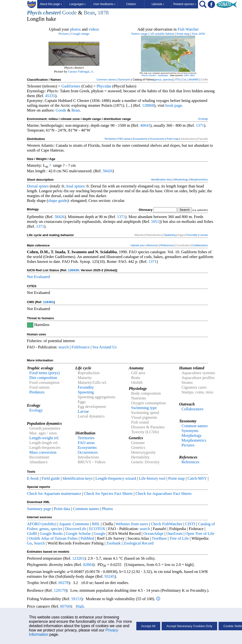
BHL (96, 524)
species (167, 80)
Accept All (148, 626)
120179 (60, 590)
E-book (33, 478)
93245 (110, 576)
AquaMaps (163, 75)
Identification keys (162, 179)
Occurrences (157, 139)
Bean (89, 13)
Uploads (158, 4)
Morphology (181, 179)
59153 (76, 599)
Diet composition (43, 378)
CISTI (190, 524)
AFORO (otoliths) (42, 524)
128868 (148, 105)
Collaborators (200, 245)
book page (174, 105)
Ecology (203, 119)
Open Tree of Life (200, 534)
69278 (63, 583)
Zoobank (114, 543)
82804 (88, 565)
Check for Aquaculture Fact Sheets (164, 494)
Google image (80, 34)
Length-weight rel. (44, 438)
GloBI (32, 534)
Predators (37, 392)
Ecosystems (140, 139)
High (80, 606)
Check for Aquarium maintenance (54, 494)
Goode (69, 13)
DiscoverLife (76, 529)
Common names (106, 80)
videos (94, 29)
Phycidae (104, 86)
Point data (62, 509)
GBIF (186, 75)
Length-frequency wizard (116, 478)
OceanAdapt (153, 534)
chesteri (52, 13)
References (167, 245)
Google (100, 534)
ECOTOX (97, 529)
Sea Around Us (105, 347)
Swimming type (144, 408)
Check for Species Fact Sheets (108, 494)
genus (158, 80)
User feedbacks (104, 4)
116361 (48, 302)
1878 (103, 13)
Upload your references (144, 245)
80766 (65, 606)
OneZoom (174, 534)
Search (39, 543)
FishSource (80, 347)
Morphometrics (199, 179)
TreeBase (159, 538)
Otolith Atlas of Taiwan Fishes (53, 538)
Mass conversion (43, 452)
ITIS (177, 80)
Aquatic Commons (74, 524)
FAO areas (124, 139)
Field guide (51, 478)
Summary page (39, 509)
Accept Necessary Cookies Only (189, 626)
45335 (50, 96)
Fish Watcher (188, 29)
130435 (73, 270)
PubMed (87, 538)
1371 (200, 125)
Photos (107, 509)
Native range (139, 34)
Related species (185, 4)
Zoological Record (138, 543)
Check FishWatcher (167, 524)
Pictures (64, 34)
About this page (51, 4)
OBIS (192, 75)
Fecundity (192, 235)
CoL (184, 80)
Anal (69, 186)
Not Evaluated (39, 277)
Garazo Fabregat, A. (81, 71)
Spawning (170, 235)
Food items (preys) (45, 373)
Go (29, 543)
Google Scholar (78, 534)
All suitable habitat (162, 34)
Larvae (204, 235)
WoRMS (194, 80)
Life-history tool (152, 478)
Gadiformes (71, 86)
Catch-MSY (197, 478)
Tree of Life (179, 538)
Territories (110, 139)
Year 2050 (198, 34)
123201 (78, 558)
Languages (78, 4)
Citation (131, 4)
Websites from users (132, 524)
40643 (145, 125)
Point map (183, 34)
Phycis (35, 13)
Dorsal (32, 186)
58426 (108, 171)
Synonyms (124, 80)
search (64, 347)
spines (44, 186)
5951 (155, 222)
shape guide (58, 201)
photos (75, 29)
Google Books (51, 534)
